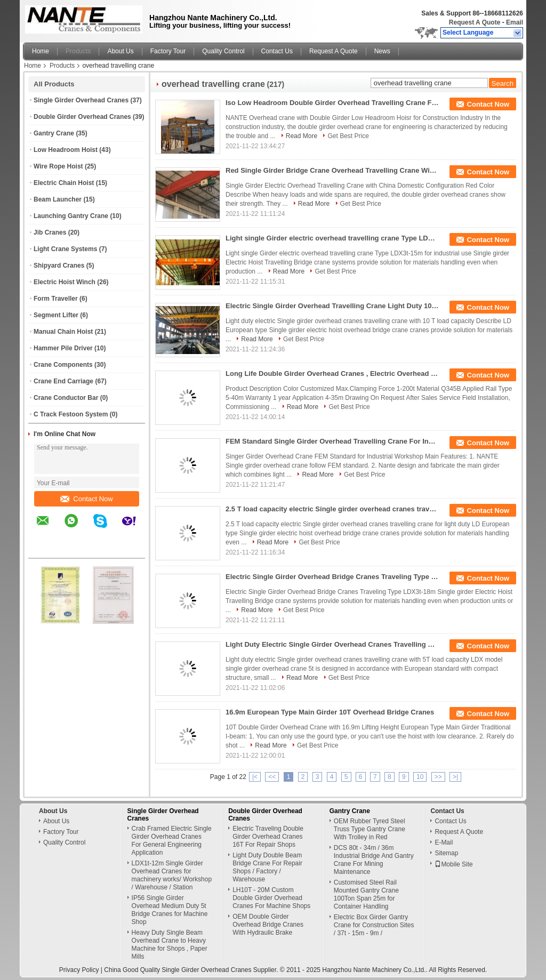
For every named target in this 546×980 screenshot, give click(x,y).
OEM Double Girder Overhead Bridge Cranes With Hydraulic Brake (268, 925)
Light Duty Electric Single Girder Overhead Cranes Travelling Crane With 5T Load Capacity (332, 644)
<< (272, 777)
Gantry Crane (54, 133)
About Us (120, 51)
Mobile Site (453, 864)
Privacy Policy (79, 970)
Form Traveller (56, 299)
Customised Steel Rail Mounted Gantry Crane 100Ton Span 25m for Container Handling (366, 894)
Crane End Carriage (63, 381)
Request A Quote (475, 22)
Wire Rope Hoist (58, 166)
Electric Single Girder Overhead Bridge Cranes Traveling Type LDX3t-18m (332, 577)
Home (41, 51)
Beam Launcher (58, 199)
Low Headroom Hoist (66, 150)
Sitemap (446, 853)
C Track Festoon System (71, 414)
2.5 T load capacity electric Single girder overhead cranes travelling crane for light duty (332, 509)
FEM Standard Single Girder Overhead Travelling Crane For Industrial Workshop (332, 441)
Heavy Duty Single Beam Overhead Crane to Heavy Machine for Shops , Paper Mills (170, 945)
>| (455, 777)
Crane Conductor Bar (66, 398)
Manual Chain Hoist (63, 332)
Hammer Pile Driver (63, 348)
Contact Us (277, 51)
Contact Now (86, 499)
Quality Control (223, 51)
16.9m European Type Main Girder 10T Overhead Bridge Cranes (330, 712)
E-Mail (444, 842)
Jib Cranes (50, 232)
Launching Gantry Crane (71, 216)
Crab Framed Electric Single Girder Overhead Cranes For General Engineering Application (172, 841)
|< (255, 777)
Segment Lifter (56, 315)
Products (78, 51)
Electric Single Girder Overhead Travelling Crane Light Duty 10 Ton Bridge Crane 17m (332, 306)
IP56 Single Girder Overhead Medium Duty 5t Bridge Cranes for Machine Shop (170, 910)
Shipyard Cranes (59, 266)
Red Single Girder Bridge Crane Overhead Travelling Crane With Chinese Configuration (332, 170)
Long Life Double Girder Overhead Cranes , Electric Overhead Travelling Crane (332, 373)
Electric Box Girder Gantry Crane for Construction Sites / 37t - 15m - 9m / (374, 925)
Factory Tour (168, 51)
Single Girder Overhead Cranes (81, 100)
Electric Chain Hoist (64, 183)
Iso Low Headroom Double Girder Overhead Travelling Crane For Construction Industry (332, 103)
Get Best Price (348, 136)
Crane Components (63, 365)
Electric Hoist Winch (65, 282)
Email (515, 22)
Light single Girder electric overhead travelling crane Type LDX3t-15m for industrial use (332, 238)
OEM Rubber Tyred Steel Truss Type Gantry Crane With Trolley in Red (370, 829)
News (382, 51)
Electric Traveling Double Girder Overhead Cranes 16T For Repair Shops (268, 837)
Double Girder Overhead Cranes (82, 117)
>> (438, 777)
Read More (302, 136)
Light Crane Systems (65, 249)
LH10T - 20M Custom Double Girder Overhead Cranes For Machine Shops (271, 898)
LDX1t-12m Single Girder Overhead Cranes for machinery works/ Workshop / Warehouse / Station (172, 875)
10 (420, 777)
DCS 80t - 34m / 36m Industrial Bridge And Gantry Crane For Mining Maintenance (374, 860)
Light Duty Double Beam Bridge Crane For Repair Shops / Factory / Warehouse (267, 867)
